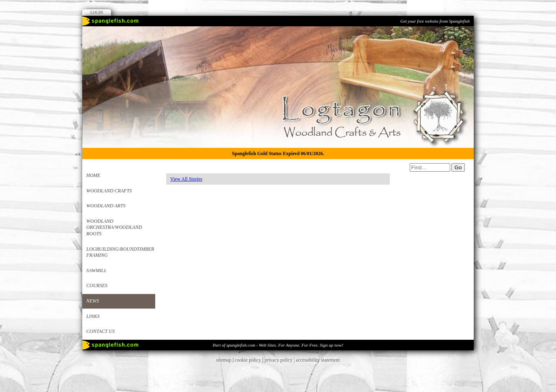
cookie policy (248, 360)
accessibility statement (318, 360)
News (93, 301)
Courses (97, 285)
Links (93, 316)
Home (93, 175)
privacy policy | (280, 360)
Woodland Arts (106, 206)
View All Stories (186, 179)
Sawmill (96, 271)
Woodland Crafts (109, 191)
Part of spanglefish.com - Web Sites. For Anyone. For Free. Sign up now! (278, 345)
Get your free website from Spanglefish (435, 21)
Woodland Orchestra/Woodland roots (114, 227)
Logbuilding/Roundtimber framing (120, 252)
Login (97, 12)
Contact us (101, 331)
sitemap (224, 360)
